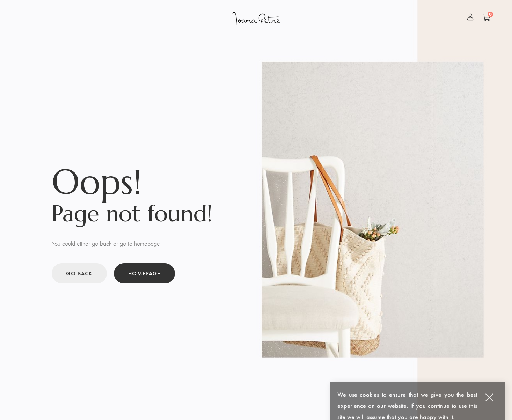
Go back (79, 273)
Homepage (144, 273)
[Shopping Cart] (486, 17)
